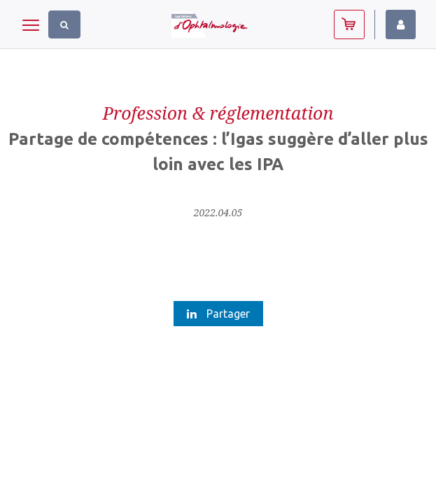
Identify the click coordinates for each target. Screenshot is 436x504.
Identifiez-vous (401, 24)
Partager (218, 314)
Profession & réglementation (218, 113)
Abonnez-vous (349, 24)
